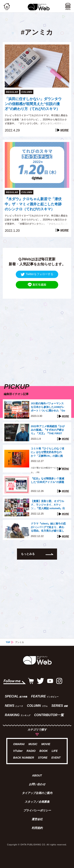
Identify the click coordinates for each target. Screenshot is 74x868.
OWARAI (19, 744)
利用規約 (37, 828)
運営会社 (37, 819)
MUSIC (33, 744)
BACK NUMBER (24, 758)
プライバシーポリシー (37, 810)
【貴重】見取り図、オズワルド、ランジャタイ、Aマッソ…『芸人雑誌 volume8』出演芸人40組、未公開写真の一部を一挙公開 (48, 505)
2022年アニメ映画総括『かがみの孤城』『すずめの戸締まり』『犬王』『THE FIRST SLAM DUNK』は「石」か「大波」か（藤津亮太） (48, 430)
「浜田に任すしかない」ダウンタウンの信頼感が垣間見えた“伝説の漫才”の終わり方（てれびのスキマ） (33, 104)
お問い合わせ (37, 784)
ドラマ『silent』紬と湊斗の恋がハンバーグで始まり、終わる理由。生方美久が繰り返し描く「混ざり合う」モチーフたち (48, 528)
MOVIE (46, 744)
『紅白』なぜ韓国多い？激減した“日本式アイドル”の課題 (47, 480)
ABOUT (37, 775)
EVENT (56, 758)
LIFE (55, 751)
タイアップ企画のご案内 (37, 793)
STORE (43, 758)
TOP (8, 642)
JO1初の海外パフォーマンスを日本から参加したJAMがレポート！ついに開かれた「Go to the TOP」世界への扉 (48, 407)
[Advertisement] (37, 336)
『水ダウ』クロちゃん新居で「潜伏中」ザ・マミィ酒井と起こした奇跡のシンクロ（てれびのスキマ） (33, 204)
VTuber (18, 751)
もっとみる (28, 554)
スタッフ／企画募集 (37, 802)
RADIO (31, 751)
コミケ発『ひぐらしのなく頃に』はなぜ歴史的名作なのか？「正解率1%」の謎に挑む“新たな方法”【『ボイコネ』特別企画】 (47, 452)
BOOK (44, 751)
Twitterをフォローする (37, 274)
